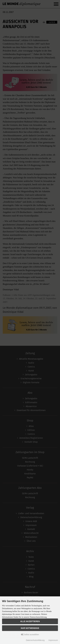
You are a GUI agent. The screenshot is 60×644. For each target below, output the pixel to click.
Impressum (53, 640)
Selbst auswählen (30, 635)
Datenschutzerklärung (35, 640)
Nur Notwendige (30, 628)
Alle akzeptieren (30, 621)
